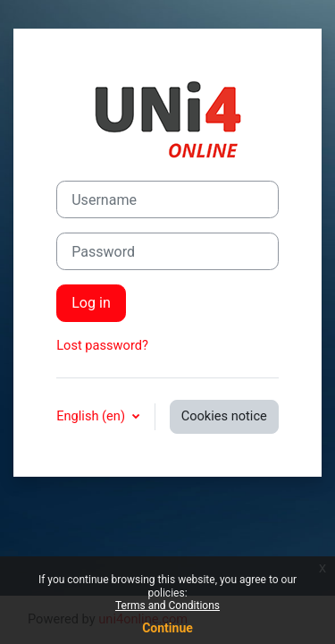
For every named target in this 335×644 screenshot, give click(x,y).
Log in (91, 303)
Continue (167, 628)
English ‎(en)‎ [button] (92, 416)
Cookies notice (224, 416)
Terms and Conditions (167, 606)
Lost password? (102, 345)
